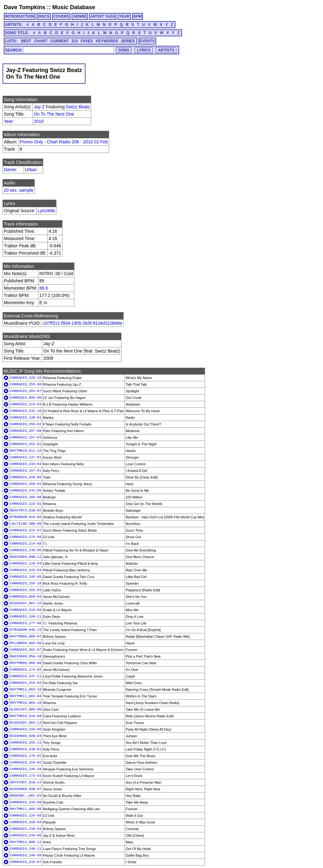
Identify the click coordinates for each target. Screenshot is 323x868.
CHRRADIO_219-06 (26, 610)
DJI (75, 41)
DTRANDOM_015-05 (26, 517)
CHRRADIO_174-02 (26, 670)
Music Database (74, 7)
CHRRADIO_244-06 (26, 835)
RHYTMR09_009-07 (26, 636)
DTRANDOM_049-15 (26, 630)
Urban (31, 170)
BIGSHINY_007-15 (26, 603)
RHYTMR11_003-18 (26, 690)
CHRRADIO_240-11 (26, 849)
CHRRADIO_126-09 (26, 816)
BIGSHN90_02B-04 (26, 736)
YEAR (124, 16)
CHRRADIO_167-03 (26, 437)
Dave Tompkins (25, 7)
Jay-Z (39, 107)
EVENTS (147, 41)
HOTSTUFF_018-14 (26, 782)
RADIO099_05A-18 (26, 656)
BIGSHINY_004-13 (26, 723)
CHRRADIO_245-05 (26, 577)
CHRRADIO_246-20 (26, 769)
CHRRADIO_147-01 (26, 457)
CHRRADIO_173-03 (26, 776)
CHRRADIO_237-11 (26, 676)
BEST (26, 41)
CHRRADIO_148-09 (26, 855)
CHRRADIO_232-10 (26, 411)
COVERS (61, 16)
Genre (10, 170)
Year (8, 121)
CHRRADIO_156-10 (26, 583)
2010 (39, 121)
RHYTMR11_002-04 (26, 696)
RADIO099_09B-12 (26, 557)
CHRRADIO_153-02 (26, 763)
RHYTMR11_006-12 (26, 842)
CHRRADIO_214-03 (26, 404)
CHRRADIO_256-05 (26, 477)
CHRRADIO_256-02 (26, 424)
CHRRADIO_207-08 (26, 431)
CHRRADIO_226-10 (26, 378)
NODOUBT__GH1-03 (26, 796)
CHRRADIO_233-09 (26, 802)
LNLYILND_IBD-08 (26, 524)
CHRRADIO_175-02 (26, 756)
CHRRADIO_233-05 (26, 729)
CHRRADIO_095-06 (26, 398)
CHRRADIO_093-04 (26, 597)
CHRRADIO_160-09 (26, 497)
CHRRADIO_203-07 (26, 391)
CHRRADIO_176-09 (26, 537)
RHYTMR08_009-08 (26, 663)
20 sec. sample (19, 190)
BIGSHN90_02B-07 (26, 789)
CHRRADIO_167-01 (26, 471)
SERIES (128, 41)
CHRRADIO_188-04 (26, 822)
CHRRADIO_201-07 (26, 650)
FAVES (87, 41)
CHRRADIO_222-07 (26, 530)
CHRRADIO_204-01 (26, 484)
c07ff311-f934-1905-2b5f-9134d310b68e (82, 323)
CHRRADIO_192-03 (26, 590)
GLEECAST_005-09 (26, 709)
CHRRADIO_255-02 (26, 683)
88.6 (44, 288)
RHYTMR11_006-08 (26, 809)
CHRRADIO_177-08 (26, 623)
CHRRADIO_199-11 (26, 617)
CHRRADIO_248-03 (26, 829)
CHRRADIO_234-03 (26, 464)
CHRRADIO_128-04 (26, 564)
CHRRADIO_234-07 (26, 862)
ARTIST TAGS (103, 16)
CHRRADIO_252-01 (26, 444)
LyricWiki (46, 211)
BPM (138, 16)
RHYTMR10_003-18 (26, 703)
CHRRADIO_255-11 (26, 743)
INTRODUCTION (20, 16)
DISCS (44, 16)
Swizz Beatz (78, 107)
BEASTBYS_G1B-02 (26, 510)
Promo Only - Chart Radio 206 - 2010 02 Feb (64, 142)
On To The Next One (54, 114)
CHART (41, 41)
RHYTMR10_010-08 (26, 716)
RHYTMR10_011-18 (26, 451)
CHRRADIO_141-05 (26, 491)
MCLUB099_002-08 (26, 643)
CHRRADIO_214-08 (26, 544)
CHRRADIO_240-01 (26, 749)
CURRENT (60, 41)
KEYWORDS (107, 41)
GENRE (80, 16)
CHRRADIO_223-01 (26, 504)
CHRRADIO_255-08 (26, 384)
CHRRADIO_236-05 (26, 550)
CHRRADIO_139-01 (26, 418)
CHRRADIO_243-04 (26, 570)
